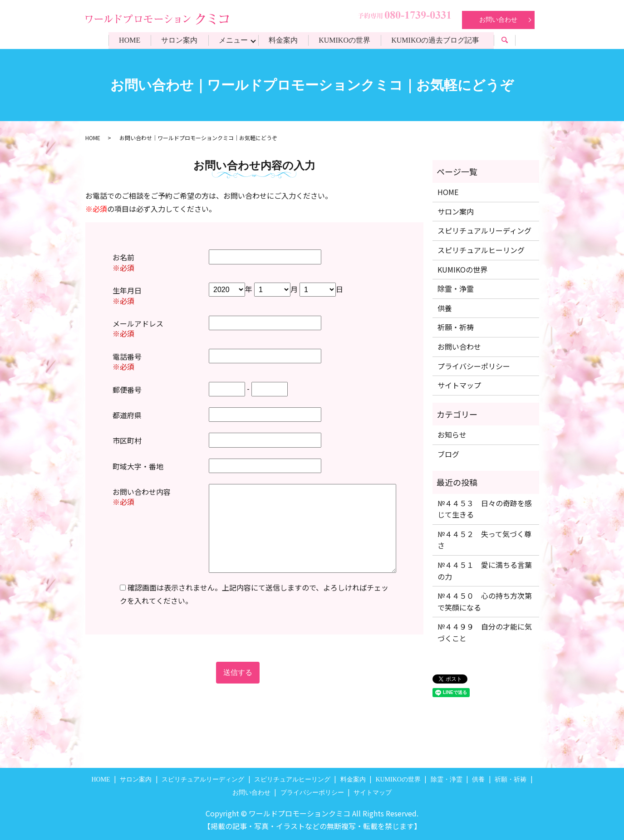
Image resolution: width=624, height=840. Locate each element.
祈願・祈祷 (456, 327)
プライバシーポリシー (474, 366)
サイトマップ (459, 385)
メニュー (233, 40)
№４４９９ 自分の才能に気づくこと (485, 632)
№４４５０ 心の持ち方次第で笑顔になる (485, 601)
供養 (445, 308)
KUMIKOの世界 (346, 40)
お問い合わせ (498, 20)
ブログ (448, 454)
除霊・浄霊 (456, 288)
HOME (128, 40)
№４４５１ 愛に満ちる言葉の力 (485, 571)
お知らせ (452, 435)
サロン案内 (178, 40)
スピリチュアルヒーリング (481, 250)
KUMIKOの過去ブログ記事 (437, 40)
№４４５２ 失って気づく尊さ (484, 540)
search (512, 42)
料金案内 (284, 40)
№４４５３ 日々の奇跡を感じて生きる (485, 509)
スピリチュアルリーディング (484, 230)
